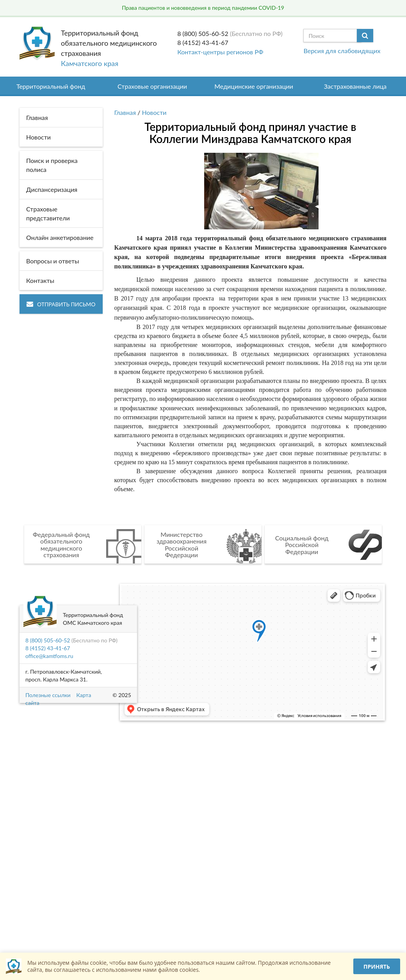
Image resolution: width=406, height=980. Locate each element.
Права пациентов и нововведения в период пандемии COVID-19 (203, 8)
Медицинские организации (254, 86)
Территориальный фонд (51, 86)
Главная (125, 112)
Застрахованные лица (355, 86)
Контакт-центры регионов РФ (220, 52)
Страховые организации (152, 86)
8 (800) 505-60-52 (203, 33)
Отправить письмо (61, 304)
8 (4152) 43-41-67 (203, 42)
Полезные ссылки (48, 695)
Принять (377, 967)
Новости (154, 112)
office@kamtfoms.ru (49, 656)
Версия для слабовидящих (342, 51)
